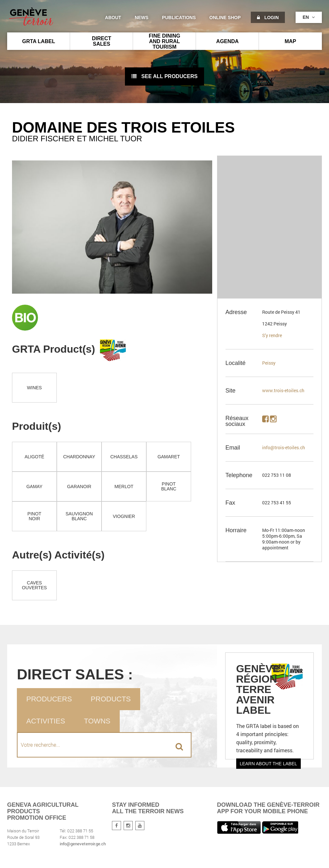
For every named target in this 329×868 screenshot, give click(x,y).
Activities (46, 721)
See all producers (164, 76)
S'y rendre (272, 335)
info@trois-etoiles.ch (284, 447)
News (141, 18)
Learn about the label (268, 764)
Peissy (269, 363)
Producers (49, 699)
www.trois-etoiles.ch (283, 390)
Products (111, 699)
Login (268, 18)
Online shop (225, 18)
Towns (97, 721)
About (113, 18)
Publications (179, 18)
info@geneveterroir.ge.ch (83, 844)
